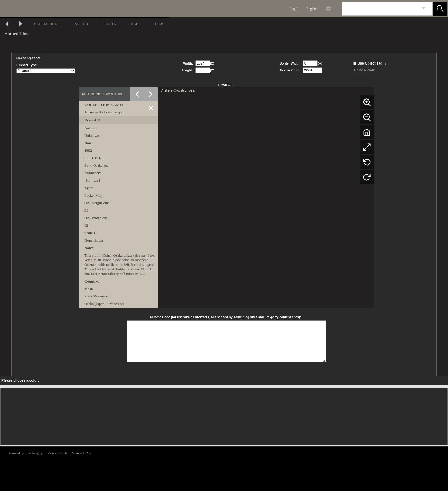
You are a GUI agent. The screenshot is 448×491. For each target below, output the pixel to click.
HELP (158, 24)
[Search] (381, 9)
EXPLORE (81, 24)
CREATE (109, 24)
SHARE (135, 24)
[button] (440, 9)
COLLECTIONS (47, 24)
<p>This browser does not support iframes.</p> (224, 468)
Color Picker (364, 70)
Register (312, 9)
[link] (424, 8)
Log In (295, 9)
